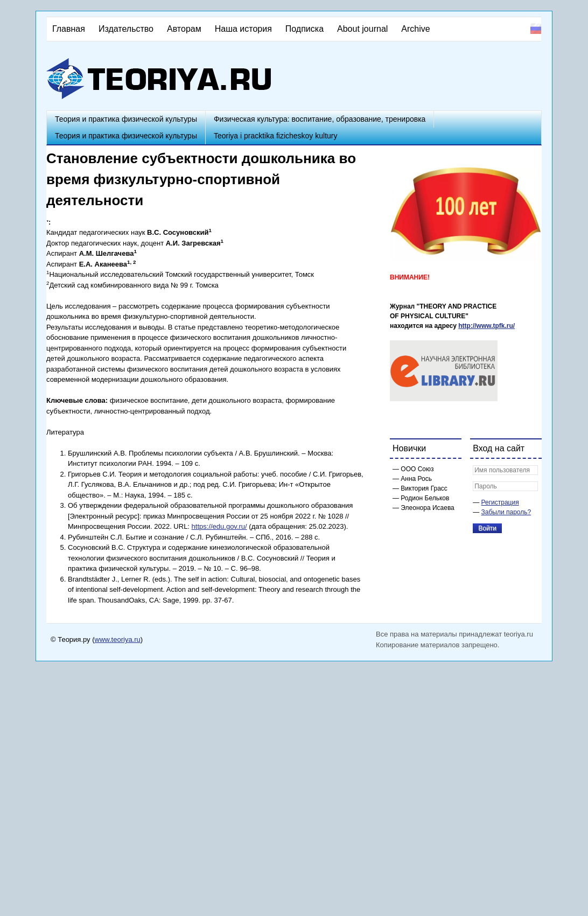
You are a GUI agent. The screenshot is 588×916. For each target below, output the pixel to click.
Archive (415, 29)
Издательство (126, 29)
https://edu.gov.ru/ (219, 526)
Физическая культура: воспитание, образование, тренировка (320, 119)
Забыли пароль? (506, 512)
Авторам (184, 29)
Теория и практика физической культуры (126, 119)
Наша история (243, 29)
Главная (69, 29)
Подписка (304, 29)
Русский (536, 29)
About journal (362, 29)
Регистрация (500, 502)
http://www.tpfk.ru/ (486, 326)
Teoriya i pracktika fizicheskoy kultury (276, 136)
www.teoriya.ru (118, 639)
